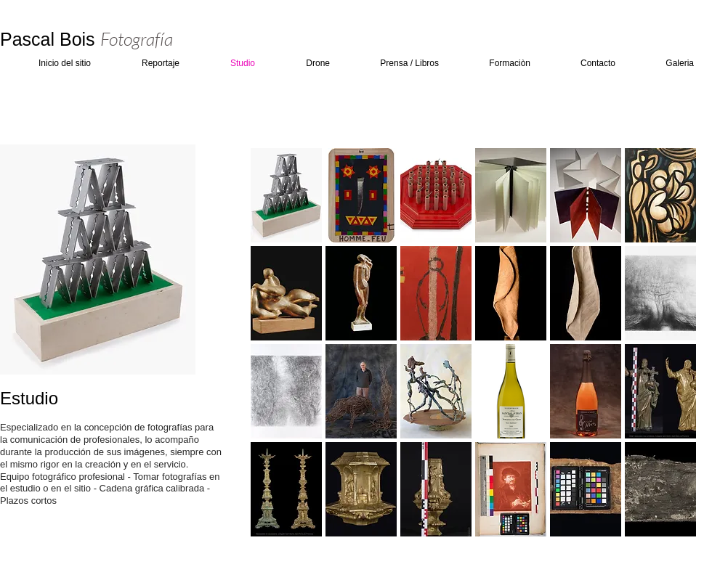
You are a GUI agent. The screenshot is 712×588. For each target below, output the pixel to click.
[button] (286, 195)
